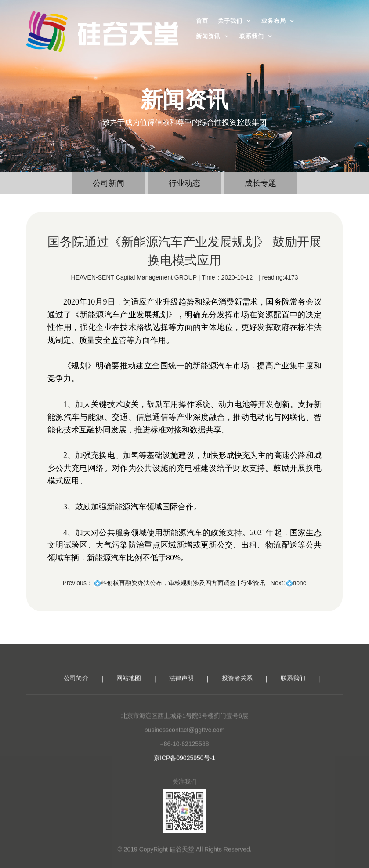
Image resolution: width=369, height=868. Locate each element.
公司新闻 (109, 183)
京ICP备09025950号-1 (184, 762)
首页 (202, 21)
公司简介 (76, 682)
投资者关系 (237, 682)
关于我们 (230, 21)
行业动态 (184, 183)
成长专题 (260, 183)
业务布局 (274, 21)
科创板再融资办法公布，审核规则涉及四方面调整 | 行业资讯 (183, 583)
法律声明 (181, 682)
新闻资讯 (208, 36)
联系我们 (252, 36)
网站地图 (129, 682)
